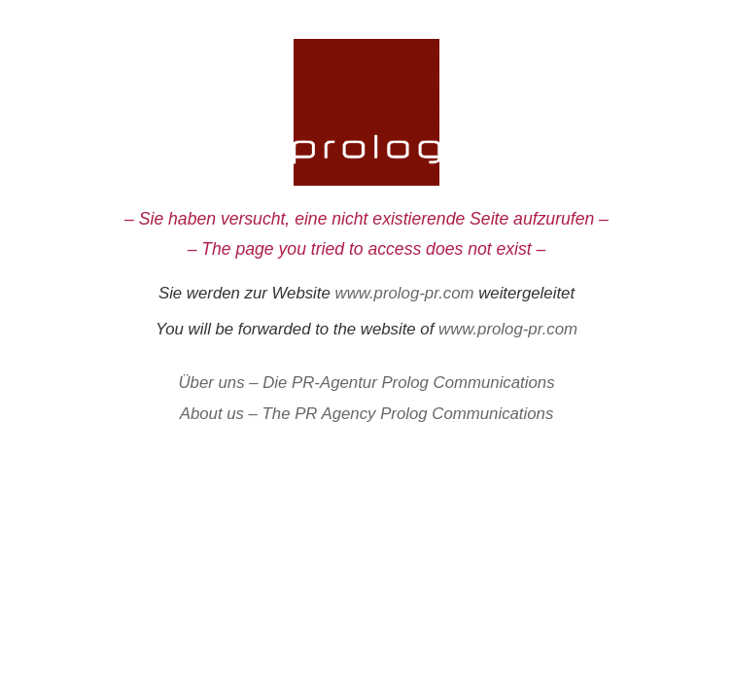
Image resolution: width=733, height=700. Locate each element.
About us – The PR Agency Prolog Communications (367, 414)
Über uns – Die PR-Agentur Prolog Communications (366, 383)
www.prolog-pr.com (405, 293)
